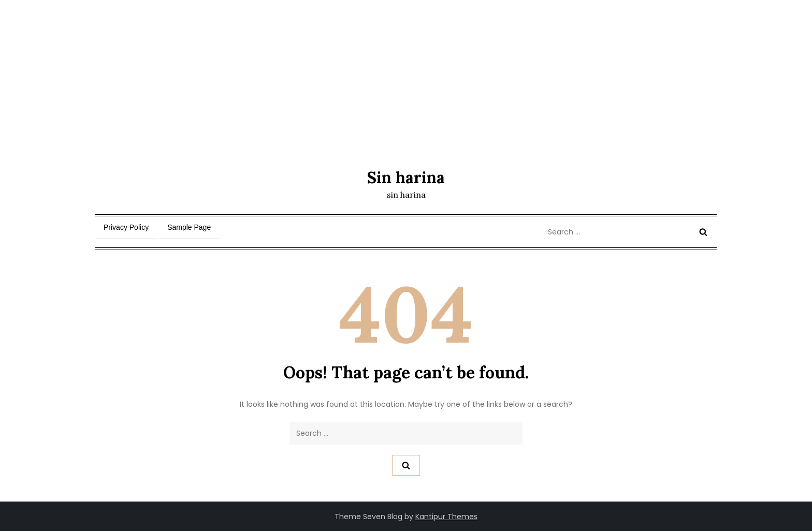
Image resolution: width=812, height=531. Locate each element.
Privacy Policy (126, 227)
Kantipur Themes (446, 517)
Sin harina (406, 178)
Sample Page (189, 227)
